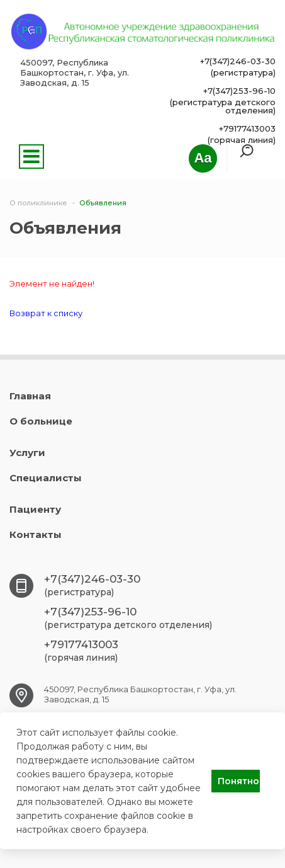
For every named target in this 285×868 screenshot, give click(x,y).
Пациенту (35, 509)
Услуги (27, 453)
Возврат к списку (46, 313)
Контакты (36, 534)
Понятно (238, 781)
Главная (30, 396)
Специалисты (46, 478)
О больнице (41, 421)
